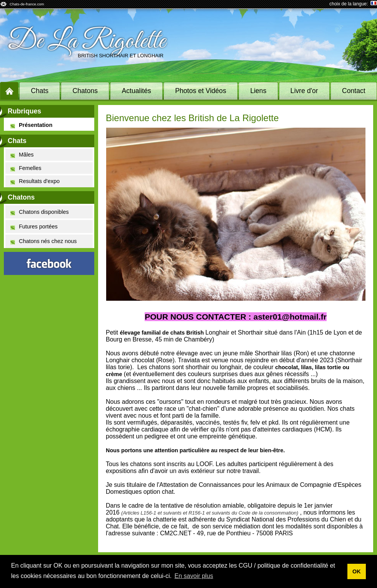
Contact (354, 91)
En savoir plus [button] (194, 576)
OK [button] (357, 571)
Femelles (26, 168)
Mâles (22, 155)
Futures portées (34, 227)
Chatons (85, 91)
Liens (258, 91)
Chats (40, 91)
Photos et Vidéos (201, 91)
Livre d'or (304, 91)
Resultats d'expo (35, 181)
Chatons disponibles (40, 212)
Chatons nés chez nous (43, 241)
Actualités (137, 91)
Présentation (31, 125)
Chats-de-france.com (27, 4)
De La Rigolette (87, 42)
